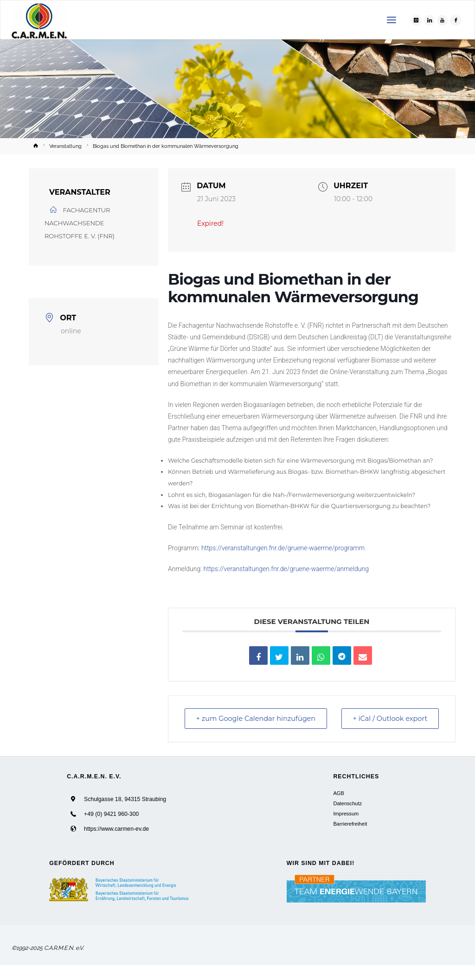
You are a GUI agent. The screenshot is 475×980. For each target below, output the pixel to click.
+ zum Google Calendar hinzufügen (232, 726)
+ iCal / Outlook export (417, 726)
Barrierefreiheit (350, 838)
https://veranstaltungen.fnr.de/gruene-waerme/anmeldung (286, 569)
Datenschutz (347, 818)
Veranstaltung (65, 146)
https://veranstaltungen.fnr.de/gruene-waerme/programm (283, 548)
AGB (338, 808)
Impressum (346, 828)
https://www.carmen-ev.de (117, 843)
